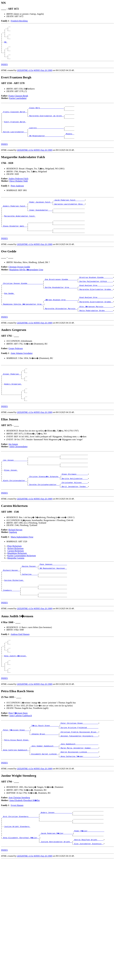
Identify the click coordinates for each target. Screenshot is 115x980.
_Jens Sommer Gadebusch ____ (44, 802)
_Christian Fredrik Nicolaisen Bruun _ (79, 785)
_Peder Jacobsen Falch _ (40, 216)
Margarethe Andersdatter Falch (20, 233)
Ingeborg (13, 571)
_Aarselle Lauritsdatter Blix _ (69, 219)
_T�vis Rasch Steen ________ (45, 778)
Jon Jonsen (13, 477)
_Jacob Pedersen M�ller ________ (57, 895)
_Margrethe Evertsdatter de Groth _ (46, 125)
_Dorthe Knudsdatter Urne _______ (61, 310)
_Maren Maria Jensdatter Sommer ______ (79, 805)
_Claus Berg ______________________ (46, 115)
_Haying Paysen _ (29, 606)
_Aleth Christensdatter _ (15, 518)
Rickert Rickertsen (16, 588)
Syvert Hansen (17, 863)
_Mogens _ (70, 147)
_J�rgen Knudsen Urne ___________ (61, 324)
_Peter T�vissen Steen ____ (16, 783)
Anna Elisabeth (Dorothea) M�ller (25, 858)
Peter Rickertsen (15, 585)
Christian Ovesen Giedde (19, 287)
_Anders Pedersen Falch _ (15, 221)
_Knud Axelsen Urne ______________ (96, 308)
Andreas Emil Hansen (20, 680)
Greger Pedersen (16, 374)
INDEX (4, 71)
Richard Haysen (15, 569)
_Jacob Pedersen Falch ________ (69, 214)
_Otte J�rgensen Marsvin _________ (96, 332)
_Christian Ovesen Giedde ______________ (23, 305)
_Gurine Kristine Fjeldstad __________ (79, 781)
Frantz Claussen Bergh (18, 103)
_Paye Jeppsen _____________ (53, 604)
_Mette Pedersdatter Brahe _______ (96, 336)
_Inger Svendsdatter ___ (40, 226)
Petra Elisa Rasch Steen (17, 795)
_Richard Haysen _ (11, 611)
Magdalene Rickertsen (17, 592)
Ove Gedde (9, 317)
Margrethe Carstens (16, 597)
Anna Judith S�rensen (16, 705)
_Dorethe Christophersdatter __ (44, 523)
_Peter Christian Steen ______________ (79, 776)
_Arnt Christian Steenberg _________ (20, 876)
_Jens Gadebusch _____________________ (79, 800)
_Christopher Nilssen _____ (74, 521)
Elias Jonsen (11, 506)
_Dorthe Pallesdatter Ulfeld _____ (96, 303)
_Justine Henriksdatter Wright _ (56, 905)
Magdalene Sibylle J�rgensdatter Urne (26, 290)
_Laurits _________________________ (46, 139)
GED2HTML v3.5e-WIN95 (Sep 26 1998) (35, 77)
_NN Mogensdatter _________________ (46, 149)
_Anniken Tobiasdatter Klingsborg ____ (79, 790)
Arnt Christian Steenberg (19, 856)
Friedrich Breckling (19, 21)
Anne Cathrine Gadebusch (21, 768)
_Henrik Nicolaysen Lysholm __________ (79, 809)
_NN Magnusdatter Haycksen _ (53, 609)
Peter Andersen (17, 199)
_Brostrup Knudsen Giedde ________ (96, 298)
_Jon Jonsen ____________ (15, 494)
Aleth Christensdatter (18, 479)
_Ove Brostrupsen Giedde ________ (61, 300)
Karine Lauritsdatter (18, 105)
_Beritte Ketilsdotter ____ (74, 516)
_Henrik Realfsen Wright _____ (88, 902)
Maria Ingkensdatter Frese (22, 576)
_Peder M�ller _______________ (89, 893)
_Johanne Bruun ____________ (44, 788)
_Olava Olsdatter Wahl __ (15, 245)
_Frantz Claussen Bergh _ (15, 120)
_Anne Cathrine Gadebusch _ (16, 807)
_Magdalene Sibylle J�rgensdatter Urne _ (23, 329)
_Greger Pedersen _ (12, 402)
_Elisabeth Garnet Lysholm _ (44, 812)
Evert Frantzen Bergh (15, 132)
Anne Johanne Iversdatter (22, 379)
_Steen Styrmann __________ (74, 511)
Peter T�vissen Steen (18, 765)
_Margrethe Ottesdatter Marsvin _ (61, 334)
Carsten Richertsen (16, 590)
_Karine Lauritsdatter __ (15, 144)
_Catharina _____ (29, 616)
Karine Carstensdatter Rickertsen (22, 595)
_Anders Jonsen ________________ (56, 871)
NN (6, 46)
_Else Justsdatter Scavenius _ (88, 907)
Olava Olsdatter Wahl (18, 195)
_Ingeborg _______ (11, 635)
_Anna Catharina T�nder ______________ (79, 814)
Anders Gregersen (13, 414)
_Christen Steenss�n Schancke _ (44, 514)
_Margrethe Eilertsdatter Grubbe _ (96, 312)
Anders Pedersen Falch (18, 192)
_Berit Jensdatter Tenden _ (74, 526)
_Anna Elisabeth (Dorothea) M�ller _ (21, 900)
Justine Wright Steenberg (17, 888)
